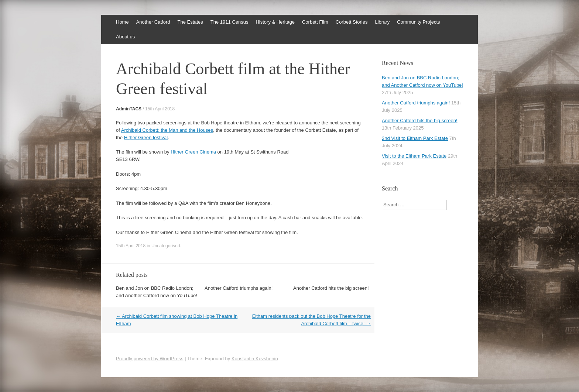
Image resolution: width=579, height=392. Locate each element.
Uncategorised (166, 246)
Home (122, 22)
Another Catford (153, 22)
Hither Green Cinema (193, 152)
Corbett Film (315, 22)
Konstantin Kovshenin (255, 359)
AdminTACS (129, 109)
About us (125, 37)
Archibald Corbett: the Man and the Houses (167, 130)
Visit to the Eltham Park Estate (414, 156)
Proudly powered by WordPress (150, 359)
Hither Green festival (146, 137)
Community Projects (418, 22)
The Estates (190, 22)
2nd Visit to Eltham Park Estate (415, 138)
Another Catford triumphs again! (239, 288)
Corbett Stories (352, 22)
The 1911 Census (229, 22)
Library (382, 22)
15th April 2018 (160, 109)
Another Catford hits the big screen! (331, 288)
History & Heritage (275, 22)
